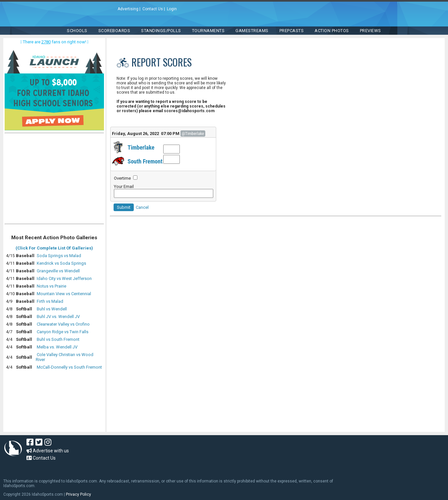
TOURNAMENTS (208, 31)
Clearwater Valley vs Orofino (63, 324)
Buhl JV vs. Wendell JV (58, 317)
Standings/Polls (161, 31)
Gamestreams (252, 31)
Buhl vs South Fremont (58, 339)
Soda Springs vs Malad (59, 256)
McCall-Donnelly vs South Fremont (69, 367)
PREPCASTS (292, 31)
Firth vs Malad (50, 301)
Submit (124, 207)
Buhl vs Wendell (52, 309)
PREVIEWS (371, 31)
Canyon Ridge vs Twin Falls (63, 332)
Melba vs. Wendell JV (57, 347)
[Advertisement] (54, 180)
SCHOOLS (77, 31)
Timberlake (141, 147)
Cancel (142, 207)
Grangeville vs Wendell (58, 271)
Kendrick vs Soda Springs (61, 263)
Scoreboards (114, 31)
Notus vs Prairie (51, 286)
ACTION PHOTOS (332, 31)
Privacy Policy (78, 494)
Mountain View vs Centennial (64, 294)
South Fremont (145, 161)
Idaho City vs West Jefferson (64, 278)
